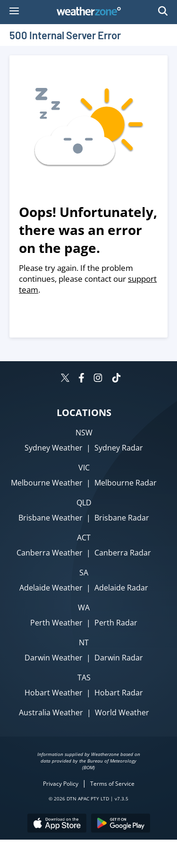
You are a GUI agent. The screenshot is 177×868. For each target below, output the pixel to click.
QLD (84, 503)
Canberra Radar (123, 553)
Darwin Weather (54, 658)
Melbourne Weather (47, 483)
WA (84, 608)
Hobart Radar (119, 693)
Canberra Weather (50, 553)
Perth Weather (56, 623)
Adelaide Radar (121, 588)
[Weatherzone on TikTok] (116, 379)
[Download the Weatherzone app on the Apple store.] (57, 824)
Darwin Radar (119, 658)
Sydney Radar (119, 448)
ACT (84, 538)
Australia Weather (51, 712)
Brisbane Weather (51, 518)
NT (84, 642)
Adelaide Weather (51, 588)
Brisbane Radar (122, 518)
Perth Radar (116, 623)
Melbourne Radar (126, 483)
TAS (84, 677)
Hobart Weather (54, 693)
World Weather (122, 712)
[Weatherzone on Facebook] (81, 379)
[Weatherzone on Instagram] (98, 379)
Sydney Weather (54, 448)
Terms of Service (112, 784)
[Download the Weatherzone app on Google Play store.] (121, 824)
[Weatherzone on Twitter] (65, 379)
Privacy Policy (61, 784)
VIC (84, 468)
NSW (84, 433)
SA (84, 573)
